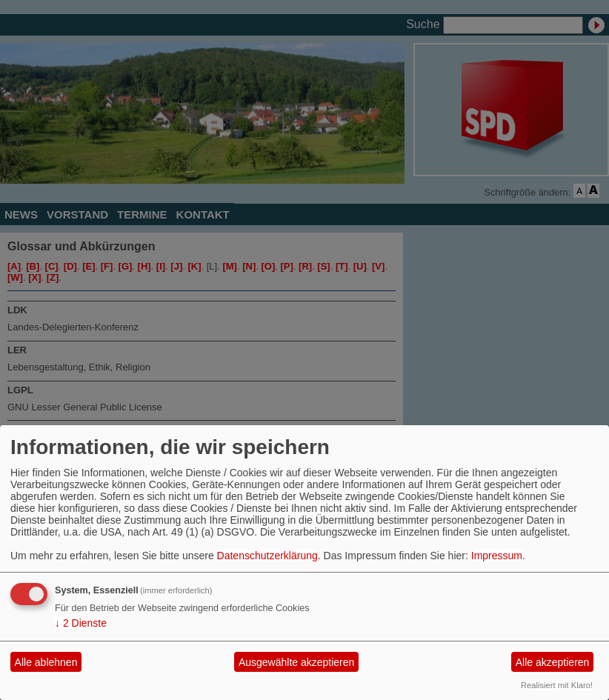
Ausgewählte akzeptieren (296, 662)
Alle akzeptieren (553, 662)
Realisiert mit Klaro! (557, 685)
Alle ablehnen (46, 662)
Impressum (497, 556)
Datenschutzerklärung (267, 556)
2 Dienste (81, 623)
